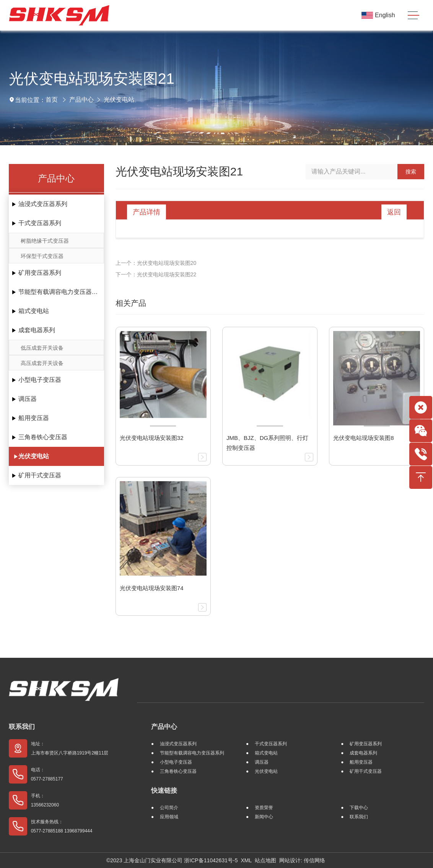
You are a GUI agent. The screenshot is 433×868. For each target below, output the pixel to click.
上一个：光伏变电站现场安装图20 (156, 263)
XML (246, 860)
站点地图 (265, 860)
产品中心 (81, 100)
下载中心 (359, 808)
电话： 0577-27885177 (47, 774)
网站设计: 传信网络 (302, 860)
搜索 (411, 172)
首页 (52, 100)
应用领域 (169, 817)
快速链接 (164, 791)
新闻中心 (264, 817)
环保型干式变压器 (42, 256)
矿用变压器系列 (40, 273)
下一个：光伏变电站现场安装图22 (156, 274)
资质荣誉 (264, 808)
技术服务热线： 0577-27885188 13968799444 (62, 826)
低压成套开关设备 (42, 348)
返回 (394, 212)
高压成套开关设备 (42, 363)
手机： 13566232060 (45, 800)
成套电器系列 (37, 330)
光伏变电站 (119, 100)
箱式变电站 (34, 311)
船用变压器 (34, 418)
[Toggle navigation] (413, 15)
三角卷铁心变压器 (43, 437)
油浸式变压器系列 (43, 204)
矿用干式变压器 (40, 475)
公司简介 (169, 808)
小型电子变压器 (40, 380)
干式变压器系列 (40, 223)
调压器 (28, 399)
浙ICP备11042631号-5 (211, 860)
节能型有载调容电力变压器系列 (61, 292)
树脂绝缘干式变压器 (45, 241)
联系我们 (22, 727)
